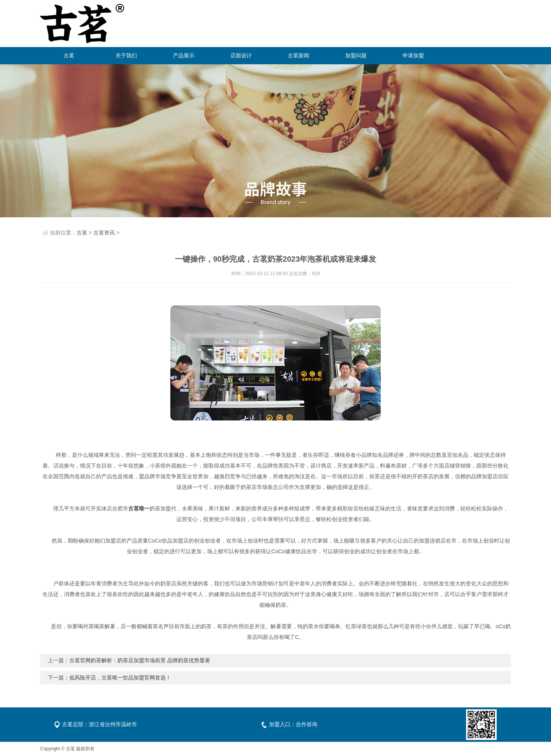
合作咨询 (306, 724)
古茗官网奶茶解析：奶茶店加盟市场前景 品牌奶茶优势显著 (140, 660)
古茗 (69, 55)
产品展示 (184, 55)
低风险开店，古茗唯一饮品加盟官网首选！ (120, 678)
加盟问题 (356, 55)
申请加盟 (413, 55)
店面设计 (241, 55)
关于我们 (126, 55)
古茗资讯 (104, 233)
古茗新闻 (298, 55)
